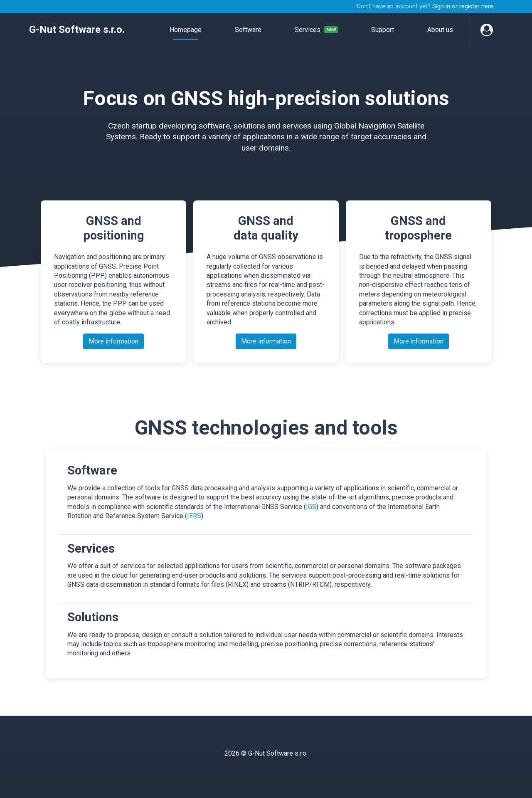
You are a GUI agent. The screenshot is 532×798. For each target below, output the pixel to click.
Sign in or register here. (463, 6)
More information (113, 341)
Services (316, 30)
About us (440, 30)
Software (248, 30)
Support (383, 30)
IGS (311, 507)
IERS (194, 516)
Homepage (186, 30)
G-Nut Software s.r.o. (77, 30)
